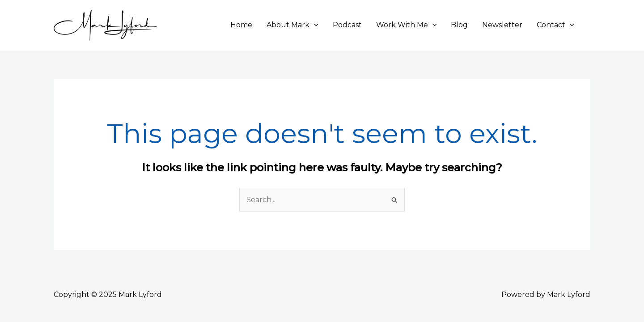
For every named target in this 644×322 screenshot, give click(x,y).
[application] (314, 25)
